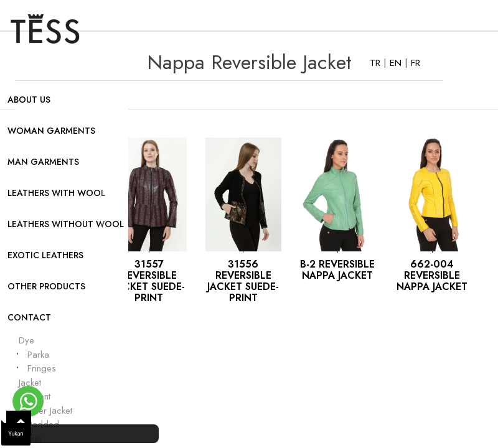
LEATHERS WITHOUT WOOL (66, 224)
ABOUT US (29, 100)
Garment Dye (40, 334)
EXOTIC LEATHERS (45, 255)
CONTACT (29, 317)
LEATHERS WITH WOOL (56, 193)
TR (377, 63)
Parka (38, 355)
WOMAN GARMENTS (51, 131)
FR (416, 63)
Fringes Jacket (37, 376)
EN (397, 63)
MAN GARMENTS (43, 162)
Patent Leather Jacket (45, 404)
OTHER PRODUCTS (46, 286)
